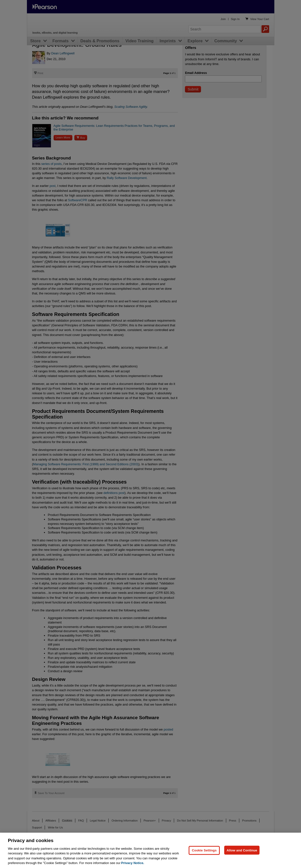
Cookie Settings (204, 850)
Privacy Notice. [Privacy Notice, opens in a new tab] (133, 863)
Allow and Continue (242, 850)
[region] (150, 850)
